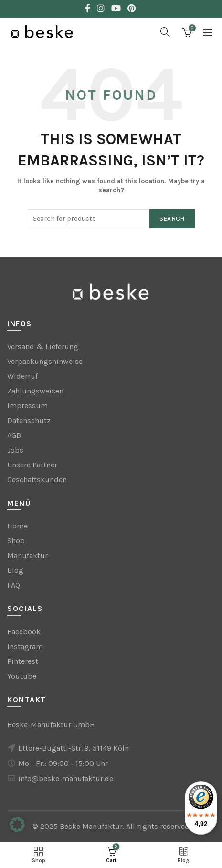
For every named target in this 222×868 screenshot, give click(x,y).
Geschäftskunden (37, 480)
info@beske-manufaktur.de (66, 779)
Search (172, 219)
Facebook (24, 632)
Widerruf (22, 376)
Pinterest (23, 661)
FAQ (14, 585)
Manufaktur (27, 555)
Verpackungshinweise (45, 361)
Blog (15, 570)
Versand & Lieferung (43, 346)
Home (17, 526)
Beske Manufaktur (91, 826)
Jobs (15, 450)
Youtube (22, 676)
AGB (14, 435)
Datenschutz (29, 420)
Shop (16, 541)
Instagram (25, 646)
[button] (17, 825)
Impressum (27, 406)
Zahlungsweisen (35, 391)
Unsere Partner (32, 465)
